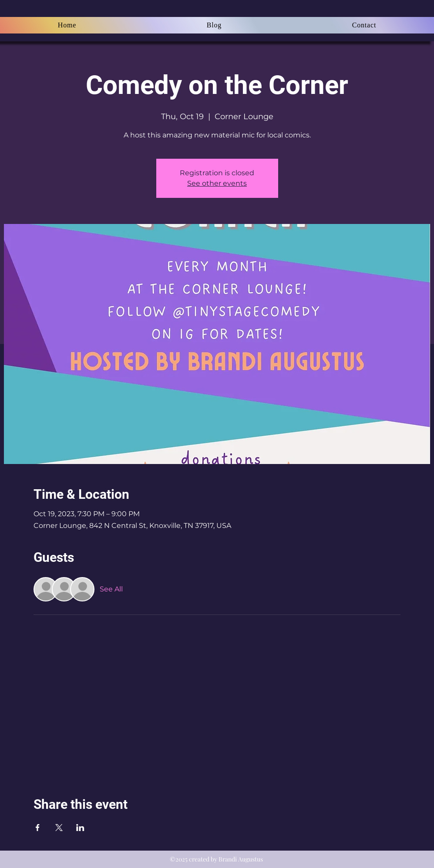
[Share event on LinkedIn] (80, 828)
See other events (217, 183)
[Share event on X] (59, 828)
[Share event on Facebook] (38, 828)
